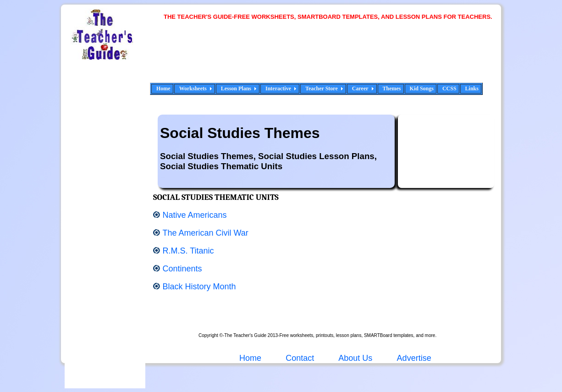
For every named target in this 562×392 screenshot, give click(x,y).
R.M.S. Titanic (188, 251)
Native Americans (194, 215)
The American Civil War (205, 233)
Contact (300, 358)
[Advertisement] (331, 57)
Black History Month (199, 287)
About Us (354, 358)
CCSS (449, 88)
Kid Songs (422, 88)
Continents (182, 269)
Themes (392, 88)
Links (472, 88)
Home (163, 88)
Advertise (414, 358)
